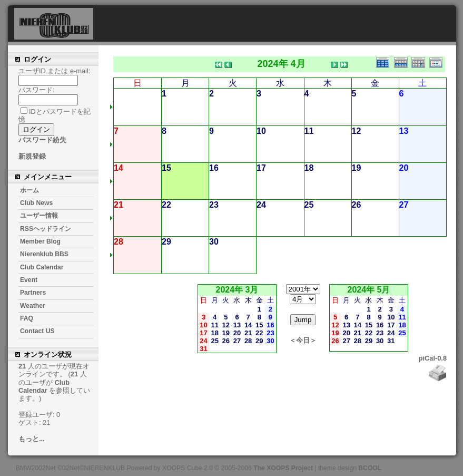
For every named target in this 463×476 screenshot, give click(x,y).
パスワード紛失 (42, 140)
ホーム (29, 190)
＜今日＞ (303, 340)
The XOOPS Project (283, 468)
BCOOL (370, 468)
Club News (36, 203)
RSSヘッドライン (46, 229)
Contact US (37, 331)
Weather (33, 306)
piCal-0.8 (433, 358)
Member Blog (40, 241)
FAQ (27, 318)
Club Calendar (42, 267)
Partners (33, 293)
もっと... (32, 439)
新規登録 (32, 156)
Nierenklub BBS (44, 254)
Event (29, 280)
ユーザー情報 (39, 216)
